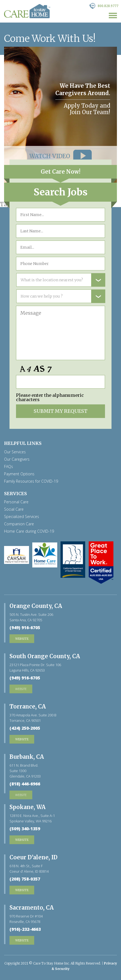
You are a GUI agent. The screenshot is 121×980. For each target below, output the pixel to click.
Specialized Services (22, 517)
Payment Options (19, 474)
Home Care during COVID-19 (29, 531)
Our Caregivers (17, 459)
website (21, 689)
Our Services (15, 452)
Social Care (14, 509)
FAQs (9, 467)
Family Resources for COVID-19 (31, 481)
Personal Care (16, 502)
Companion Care (19, 524)
